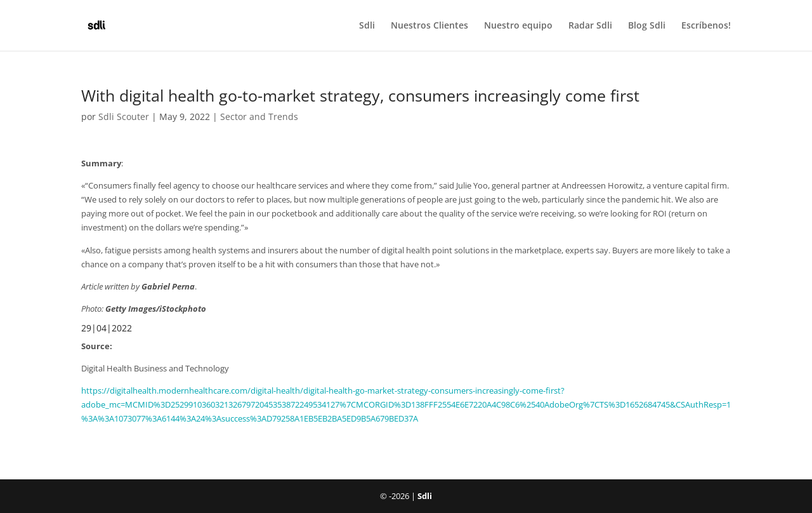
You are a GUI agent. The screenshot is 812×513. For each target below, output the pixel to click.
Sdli (367, 26)
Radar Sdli (590, 26)
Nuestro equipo (518, 26)
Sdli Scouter (124, 117)
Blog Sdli (647, 26)
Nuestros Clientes (429, 26)
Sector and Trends (259, 117)
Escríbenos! (706, 26)
